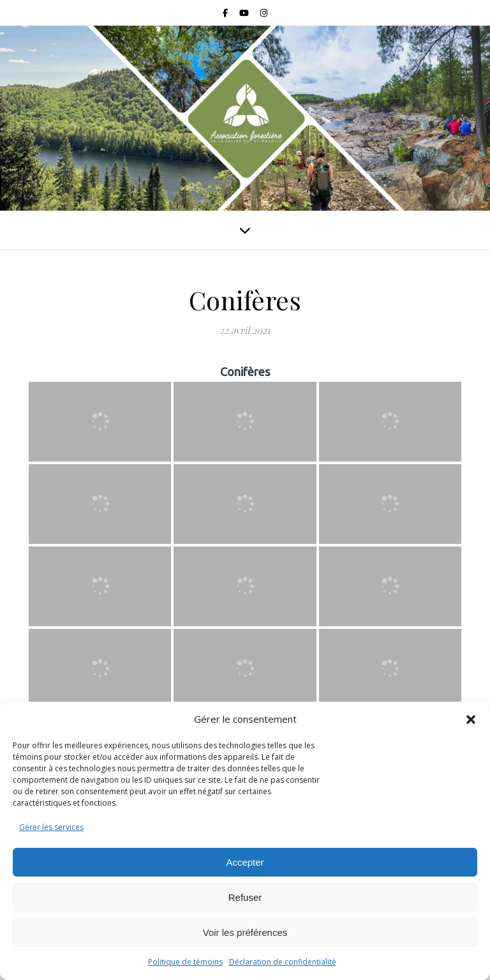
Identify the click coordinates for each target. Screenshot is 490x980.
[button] (471, 720)
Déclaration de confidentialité (283, 962)
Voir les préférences (245, 932)
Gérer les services (51, 827)
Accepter (245, 862)
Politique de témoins (185, 962)
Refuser (245, 897)
